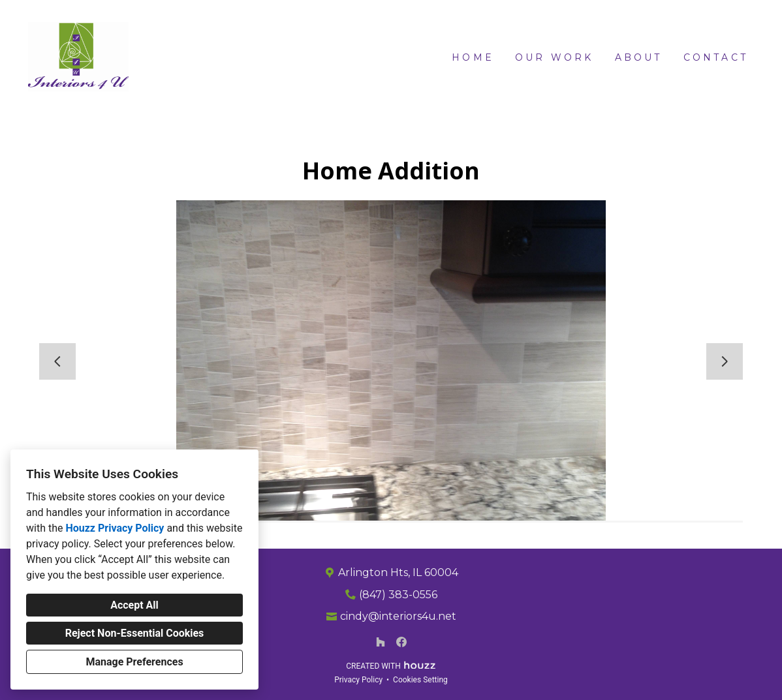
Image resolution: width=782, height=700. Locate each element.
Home (473, 57)
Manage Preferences (134, 662)
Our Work (555, 57)
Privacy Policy (358, 680)
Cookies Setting (420, 680)
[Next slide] (725, 361)
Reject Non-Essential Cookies (135, 633)
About (639, 57)
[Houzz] (381, 642)
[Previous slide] (57, 361)
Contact (716, 57)
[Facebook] (401, 642)
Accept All (134, 605)
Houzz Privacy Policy (115, 528)
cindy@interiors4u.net (398, 616)
